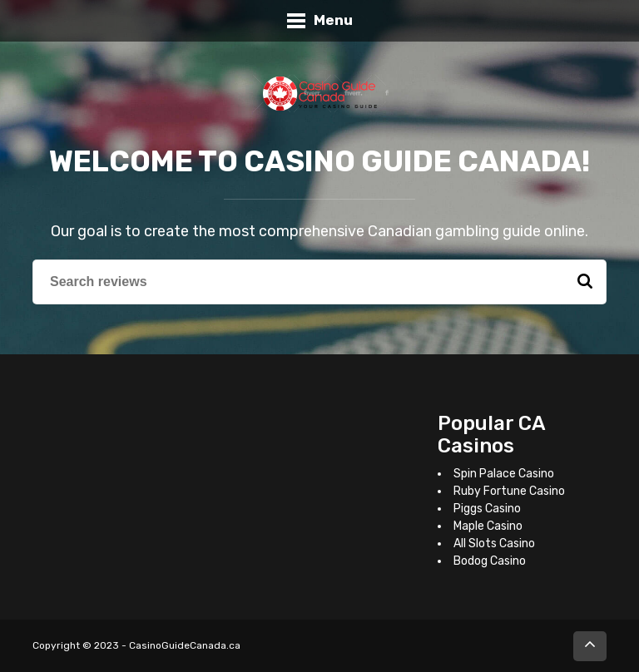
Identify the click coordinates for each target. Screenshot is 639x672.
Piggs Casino (487, 509)
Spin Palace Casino (504, 474)
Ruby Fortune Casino (509, 491)
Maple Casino (488, 526)
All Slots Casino (494, 544)
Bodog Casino (490, 561)
